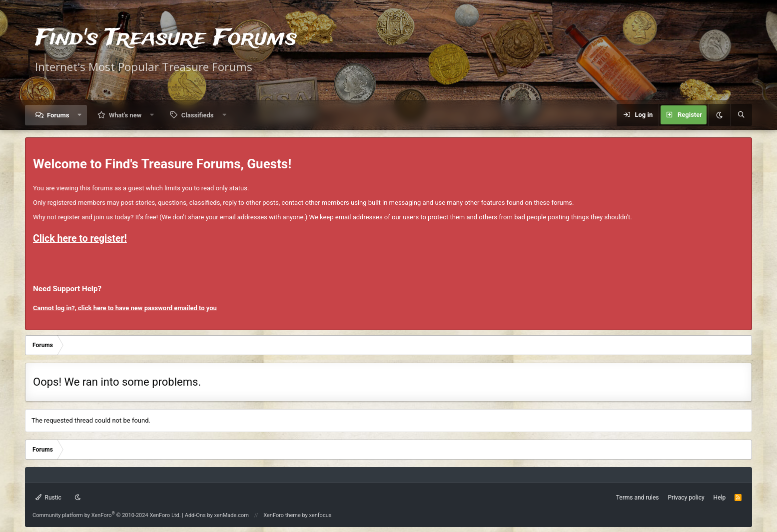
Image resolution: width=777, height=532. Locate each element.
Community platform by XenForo (107, 515)
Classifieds (198, 115)
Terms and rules (638, 498)
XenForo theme (282, 515)
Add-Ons (195, 515)
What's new (125, 115)
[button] (80, 115)
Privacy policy (686, 498)
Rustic (48, 498)
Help (720, 498)
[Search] (741, 115)
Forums (58, 115)
